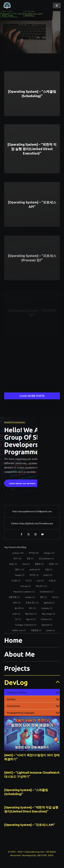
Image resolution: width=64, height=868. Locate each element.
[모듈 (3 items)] (47, 570)
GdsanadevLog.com (34, 852)
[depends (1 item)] (45, 625)
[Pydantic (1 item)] (45, 608)
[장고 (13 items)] (16, 558)
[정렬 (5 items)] (28, 558)
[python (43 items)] (16, 553)
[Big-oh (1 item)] (29, 619)
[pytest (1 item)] (49, 630)
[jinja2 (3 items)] (46, 575)
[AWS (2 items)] (15, 603)
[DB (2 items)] (54, 597)
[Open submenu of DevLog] (56, 682)
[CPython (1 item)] (45, 619)
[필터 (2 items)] (42, 597)
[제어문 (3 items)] (33, 575)
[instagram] (35, 534)
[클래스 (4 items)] (52, 564)
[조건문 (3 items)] (14, 581)
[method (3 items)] (33, 570)
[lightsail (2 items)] (48, 603)
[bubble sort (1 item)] (17, 630)
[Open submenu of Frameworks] (58, 706)
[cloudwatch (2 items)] (45, 592)
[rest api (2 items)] (24, 586)
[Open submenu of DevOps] (58, 699)
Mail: (15, 511)
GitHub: (15, 523)
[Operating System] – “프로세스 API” (30, 825)
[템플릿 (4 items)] (38, 564)
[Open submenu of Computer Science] (58, 692)
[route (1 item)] (15, 614)
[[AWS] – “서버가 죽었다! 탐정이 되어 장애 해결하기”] (32, 734)
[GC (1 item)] (17, 619)
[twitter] (29, 534)
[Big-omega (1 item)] (47, 614)
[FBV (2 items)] (31, 608)
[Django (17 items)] (48, 553)
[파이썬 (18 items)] (32, 553)
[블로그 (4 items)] (18, 570)
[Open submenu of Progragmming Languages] (58, 713)
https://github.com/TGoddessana (36, 523)
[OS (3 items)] (27, 581)
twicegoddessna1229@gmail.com (35, 511)
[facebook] (22, 534)
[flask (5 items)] (11, 564)
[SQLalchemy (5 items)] (45, 558)
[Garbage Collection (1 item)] (24, 625)
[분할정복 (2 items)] (13, 597)
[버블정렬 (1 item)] (34, 630)
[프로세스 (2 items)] (40, 586)
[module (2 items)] (28, 597)
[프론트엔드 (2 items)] (31, 603)
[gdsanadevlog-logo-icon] (7, 3)
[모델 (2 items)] (51, 581)
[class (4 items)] (24, 564)
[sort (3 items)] (39, 581)
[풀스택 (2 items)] (18, 608)
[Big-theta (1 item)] (30, 614)
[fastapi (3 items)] (18, 575)
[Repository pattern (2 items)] (23, 592)
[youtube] (42, 534)
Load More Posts (32, 396)
